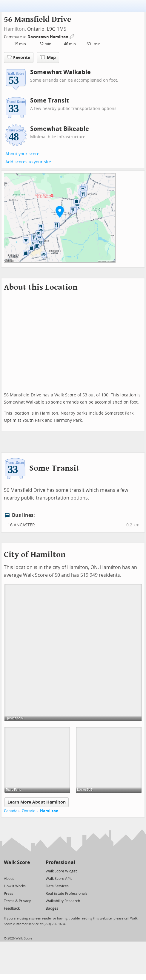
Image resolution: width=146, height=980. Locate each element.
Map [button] (48, 58)
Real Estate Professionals (67, 894)
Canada (11, 811)
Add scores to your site (28, 162)
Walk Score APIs (59, 879)
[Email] (26, 871)
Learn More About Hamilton (37, 802)
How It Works (15, 886)
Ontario (29, 811)
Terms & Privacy (17, 901)
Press (9, 894)
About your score (22, 154)
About (9, 879)
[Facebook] (17, 871)
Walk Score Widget (61, 871)
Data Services (57, 886)
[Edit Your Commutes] (72, 36)
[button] (60, 212)
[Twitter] (7, 871)
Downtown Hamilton (48, 37)
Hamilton (14, 29)
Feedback (12, 908)
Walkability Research (63, 901)
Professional (60, 862)
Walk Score (17, 862)
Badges (52, 908)
